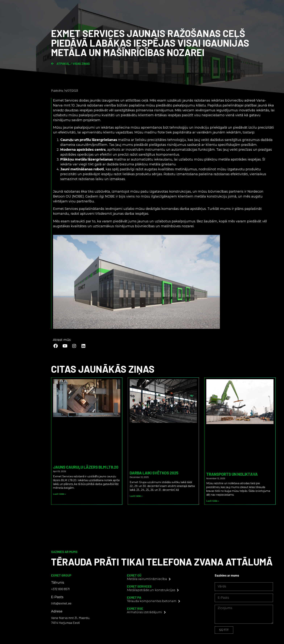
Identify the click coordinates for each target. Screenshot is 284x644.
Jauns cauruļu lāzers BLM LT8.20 (86, 467)
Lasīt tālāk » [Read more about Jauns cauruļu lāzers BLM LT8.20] (59, 494)
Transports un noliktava (232, 474)
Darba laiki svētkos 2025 (154, 473)
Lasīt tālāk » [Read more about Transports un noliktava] (213, 501)
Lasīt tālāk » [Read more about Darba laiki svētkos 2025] (136, 496)
